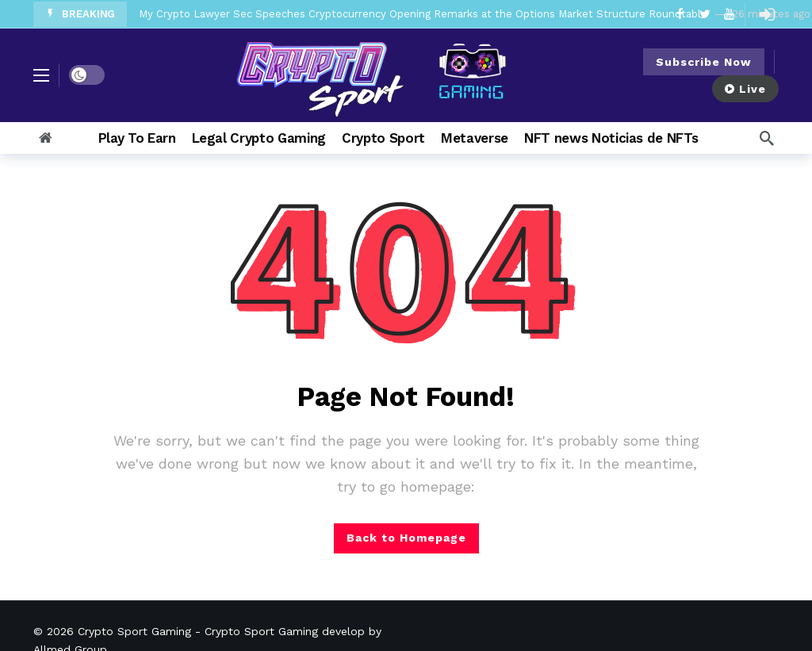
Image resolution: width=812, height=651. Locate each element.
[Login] (767, 14)
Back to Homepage (406, 538)
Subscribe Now (704, 62)
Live (745, 89)
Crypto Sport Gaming (134, 631)
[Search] (767, 138)
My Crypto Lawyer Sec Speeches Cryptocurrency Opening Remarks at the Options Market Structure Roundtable (423, 14)
